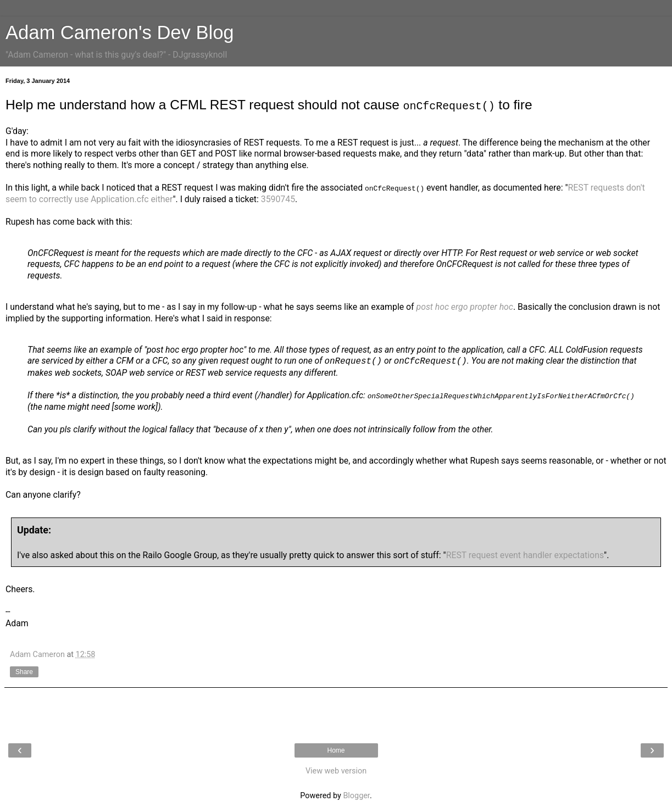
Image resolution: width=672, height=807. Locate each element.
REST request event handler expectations (525, 555)
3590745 (278, 199)
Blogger (356, 796)
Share (24, 672)
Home (336, 750)
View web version (336, 771)
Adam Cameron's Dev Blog (120, 32)
